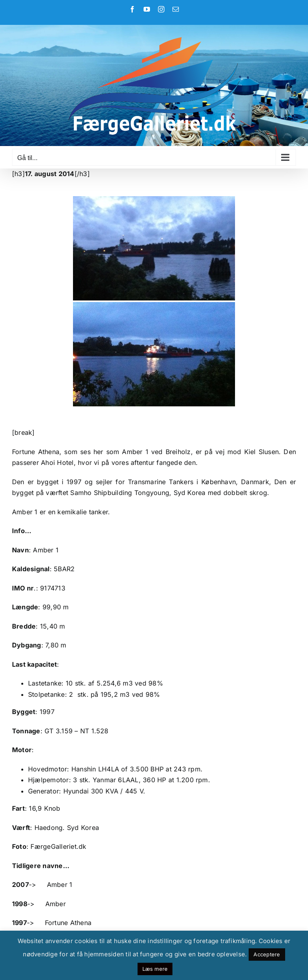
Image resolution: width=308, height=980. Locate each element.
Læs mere (155, 969)
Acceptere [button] (267, 954)
